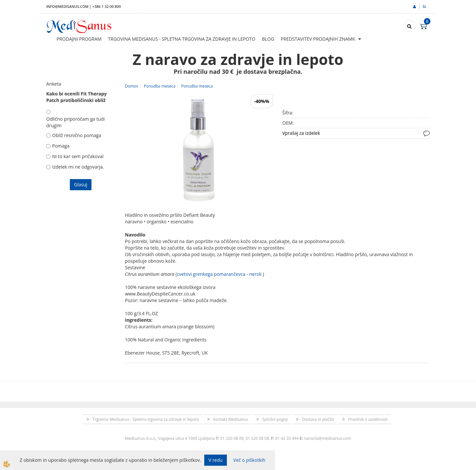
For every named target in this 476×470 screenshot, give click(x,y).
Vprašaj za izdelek (301, 133)
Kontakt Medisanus (231, 419)
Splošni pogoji (275, 419)
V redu (216, 460)
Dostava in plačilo (318, 419)
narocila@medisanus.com (327, 438)
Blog (268, 39)
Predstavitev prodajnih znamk (318, 39)
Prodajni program (79, 39)
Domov (131, 86)
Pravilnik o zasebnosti (368, 419)
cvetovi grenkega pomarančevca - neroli (219, 274)
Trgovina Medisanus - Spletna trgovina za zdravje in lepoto (182, 39)
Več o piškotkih (249, 460)
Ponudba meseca (160, 86)
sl (425, 6)
